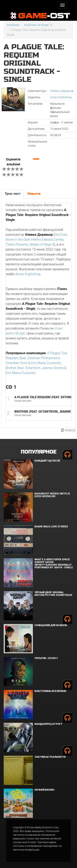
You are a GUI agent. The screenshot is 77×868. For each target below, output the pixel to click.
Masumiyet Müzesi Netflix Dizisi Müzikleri (52, 495)
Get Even (61, 235)
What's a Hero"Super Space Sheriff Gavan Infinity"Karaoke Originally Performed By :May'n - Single (54, 564)
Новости (34, 194)
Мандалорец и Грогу (48, 724)
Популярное (38, 452)
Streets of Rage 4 (42, 244)
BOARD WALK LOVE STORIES (51, 527)
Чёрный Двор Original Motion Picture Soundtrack (53, 594)
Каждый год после (47, 461)
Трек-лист (13, 194)
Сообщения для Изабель (51, 625)
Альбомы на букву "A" (38, 25)
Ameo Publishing (61, 97)
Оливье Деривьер (62, 91)
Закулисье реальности (50, 757)
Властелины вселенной (50, 691)
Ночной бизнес (45, 790)
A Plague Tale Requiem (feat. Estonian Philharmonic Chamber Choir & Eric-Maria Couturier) (36, 358)
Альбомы (13, 25)
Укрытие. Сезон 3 (46, 658)
